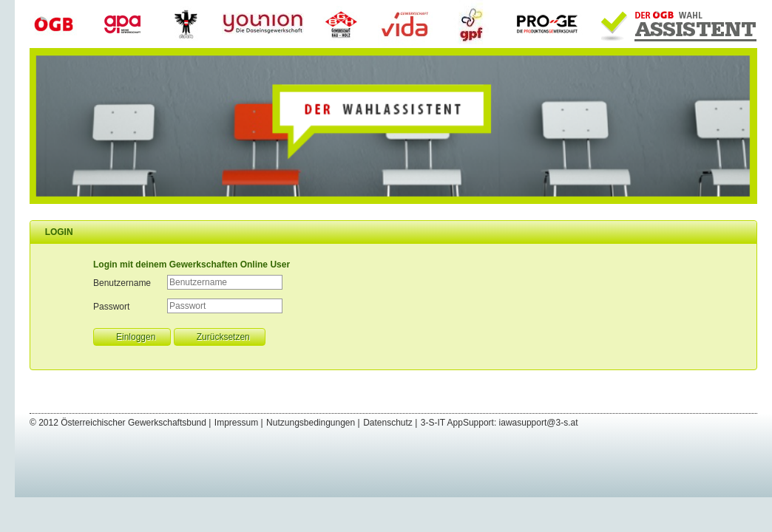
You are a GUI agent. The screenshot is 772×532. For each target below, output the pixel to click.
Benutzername (122, 283)
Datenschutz (388, 423)
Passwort (111, 307)
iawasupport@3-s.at (539, 423)
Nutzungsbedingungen (311, 423)
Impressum (236, 423)
